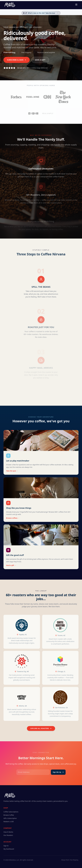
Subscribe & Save (17, 60)
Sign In (6, 846)
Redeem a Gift (9, 822)
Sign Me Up (58, 772)
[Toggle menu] (76, 5)
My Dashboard (9, 849)
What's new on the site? (41, 13)
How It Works (8, 832)
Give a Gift (40, 60)
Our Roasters (8, 835)
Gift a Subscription (10, 818)
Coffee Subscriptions (11, 812)
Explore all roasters (41, 728)
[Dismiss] (57, 13)
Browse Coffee (9, 815)
